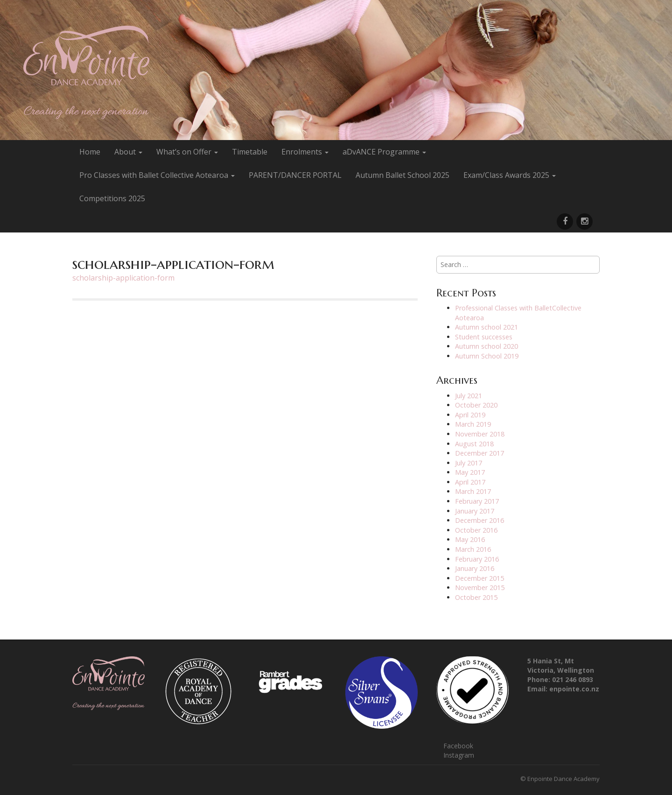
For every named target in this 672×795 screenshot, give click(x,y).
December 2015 (479, 578)
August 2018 (474, 444)
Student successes (484, 337)
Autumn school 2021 (486, 327)
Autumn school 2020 (486, 346)
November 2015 (480, 587)
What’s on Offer (187, 152)
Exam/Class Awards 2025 (510, 175)
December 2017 (479, 453)
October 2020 (476, 405)
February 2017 (477, 501)
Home (90, 152)
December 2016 (479, 520)
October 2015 (476, 597)
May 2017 (470, 472)
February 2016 (477, 559)
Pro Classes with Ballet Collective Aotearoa (157, 175)
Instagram (459, 755)
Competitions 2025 (112, 198)
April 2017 (470, 482)
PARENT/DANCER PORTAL (295, 175)
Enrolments (305, 152)
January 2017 (475, 511)
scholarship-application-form (123, 278)
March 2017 (473, 491)
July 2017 (469, 463)
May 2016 (470, 539)
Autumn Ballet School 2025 (402, 175)
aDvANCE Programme (384, 152)
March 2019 (473, 424)
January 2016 (475, 568)
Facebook (458, 746)
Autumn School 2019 (487, 356)
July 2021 (469, 396)
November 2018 (480, 434)
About (128, 152)
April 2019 (470, 415)
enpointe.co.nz (574, 689)
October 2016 (476, 530)
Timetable (250, 152)
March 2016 (473, 549)
